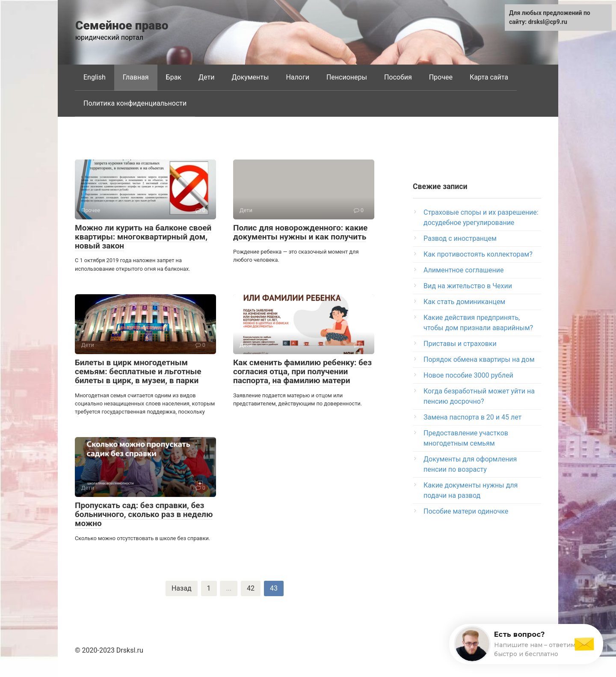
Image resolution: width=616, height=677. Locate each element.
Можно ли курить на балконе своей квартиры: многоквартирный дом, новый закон (143, 237)
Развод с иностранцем (460, 238)
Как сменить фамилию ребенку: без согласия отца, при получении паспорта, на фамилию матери (302, 371)
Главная (136, 77)
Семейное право (122, 25)
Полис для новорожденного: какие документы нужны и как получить (300, 232)
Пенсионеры (347, 77)
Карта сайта (489, 77)
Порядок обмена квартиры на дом (479, 359)
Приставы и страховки (460, 344)
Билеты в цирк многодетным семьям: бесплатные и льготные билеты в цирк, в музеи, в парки (138, 371)
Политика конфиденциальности (135, 103)
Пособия (398, 77)
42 (251, 588)
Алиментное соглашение (463, 270)
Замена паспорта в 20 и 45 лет (472, 417)
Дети (206, 77)
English (95, 77)
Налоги (297, 77)
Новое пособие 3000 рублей (468, 375)
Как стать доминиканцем (464, 302)
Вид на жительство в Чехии (468, 286)
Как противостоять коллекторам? (478, 254)
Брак (174, 77)
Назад (182, 588)
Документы (250, 77)
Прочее (441, 77)
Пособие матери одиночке (466, 511)
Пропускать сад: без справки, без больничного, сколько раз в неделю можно (144, 514)
